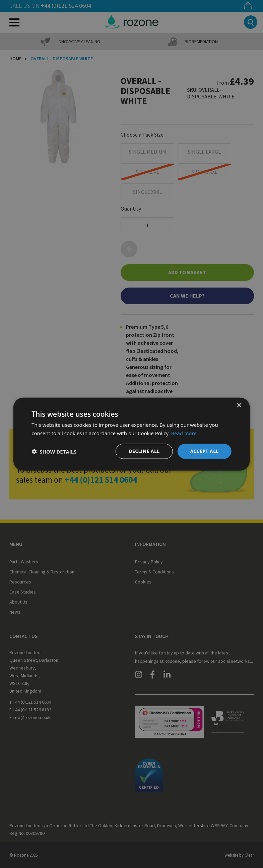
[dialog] (131, 434)
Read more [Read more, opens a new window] (184, 433)
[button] (54, 451)
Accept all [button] (204, 451)
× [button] (239, 405)
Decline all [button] (144, 451)
